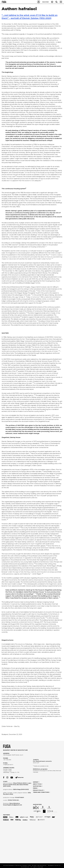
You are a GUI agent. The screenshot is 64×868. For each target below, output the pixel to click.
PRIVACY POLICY (38, 790)
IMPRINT (36, 782)
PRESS (35, 788)
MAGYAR (46, 2)
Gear (52, 2)
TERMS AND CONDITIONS (41, 792)
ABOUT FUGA (37, 784)
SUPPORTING (37, 786)
